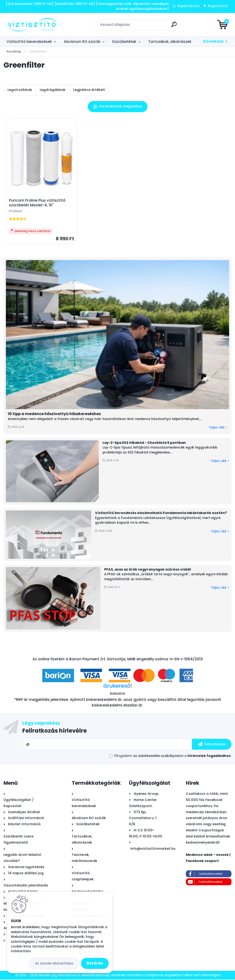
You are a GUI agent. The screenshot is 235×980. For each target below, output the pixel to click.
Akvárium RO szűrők (82, 42)
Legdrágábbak (53, 90)
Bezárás (95, 963)
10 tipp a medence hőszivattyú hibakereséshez (54, 414)
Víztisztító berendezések (29, 42)
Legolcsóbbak (20, 90)
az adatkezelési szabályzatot (158, 756)
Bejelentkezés (189, 6)
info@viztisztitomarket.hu (153, 849)
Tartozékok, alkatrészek (170, 42)
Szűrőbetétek (124, 42)
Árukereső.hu (117, 694)
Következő (213, 41)
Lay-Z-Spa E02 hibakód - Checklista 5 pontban (144, 443)
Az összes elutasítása (54, 963)
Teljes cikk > (218, 428)
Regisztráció (218, 6)
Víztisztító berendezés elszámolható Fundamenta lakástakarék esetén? (161, 513)
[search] (174, 26)
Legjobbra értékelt (89, 90)
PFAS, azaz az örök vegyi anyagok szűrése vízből (147, 570)
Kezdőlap (14, 51)
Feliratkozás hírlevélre (55, 731)
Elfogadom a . (173, 756)
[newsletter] (212, 745)
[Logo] (32, 25)
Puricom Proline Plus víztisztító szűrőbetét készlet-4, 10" (37, 203)
